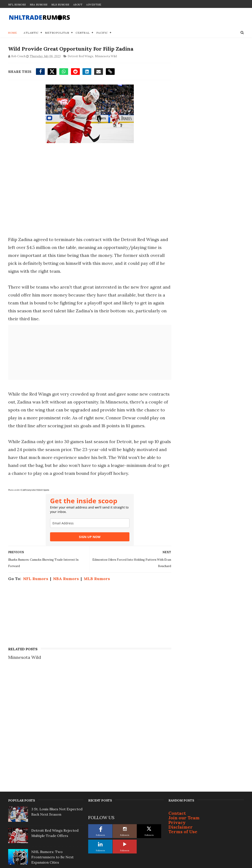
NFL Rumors (17, 5)
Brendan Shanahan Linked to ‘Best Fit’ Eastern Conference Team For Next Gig (56, 837)
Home (13, 33)
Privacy (177, 717)
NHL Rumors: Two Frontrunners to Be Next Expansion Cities (52, 752)
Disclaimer (181, 722)
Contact (177, 708)
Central (83, 33)
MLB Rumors (60, 5)
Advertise (94, 5)
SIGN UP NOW (88, 553)
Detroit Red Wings (80, 56)
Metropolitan (57, 33)
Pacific (102, 33)
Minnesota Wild (106, 56)
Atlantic (31, 33)
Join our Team (184, 712)
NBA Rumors (39, 5)
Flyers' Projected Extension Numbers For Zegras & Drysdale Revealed (55, 816)
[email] (88, 539)
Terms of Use (183, 726)
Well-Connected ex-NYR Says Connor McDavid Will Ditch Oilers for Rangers (56, 773)
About (78, 5)
